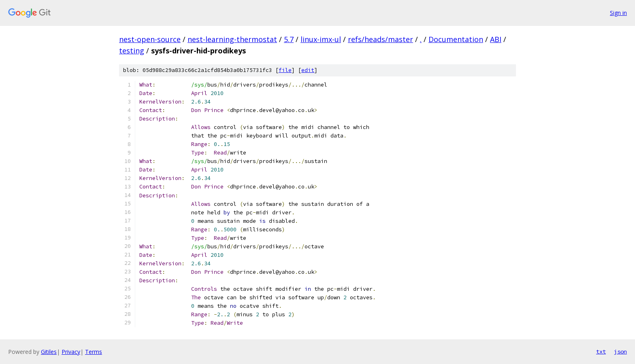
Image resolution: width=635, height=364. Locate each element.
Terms (94, 352)
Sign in (618, 13)
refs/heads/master (380, 39)
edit (308, 70)
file (285, 70)
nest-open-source (150, 39)
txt (601, 351)
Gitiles (49, 352)
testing (132, 51)
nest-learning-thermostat (232, 39)
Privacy (71, 352)
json (620, 351)
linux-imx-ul (321, 39)
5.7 (289, 39)
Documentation (456, 39)
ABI (496, 39)
